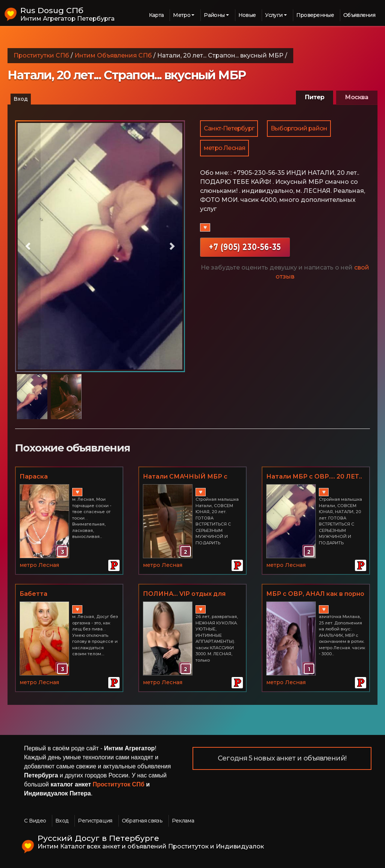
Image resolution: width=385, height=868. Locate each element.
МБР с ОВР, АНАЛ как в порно (315, 594)
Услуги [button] (274, 15)
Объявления (359, 15)
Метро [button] (182, 15)
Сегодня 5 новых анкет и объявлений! (282, 758)
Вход (21, 99)
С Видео (35, 821)
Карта (156, 15)
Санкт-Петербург (229, 128)
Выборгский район (299, 128)
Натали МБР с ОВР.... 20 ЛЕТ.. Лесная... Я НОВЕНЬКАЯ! (314, 477)
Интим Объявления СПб (113, 55)
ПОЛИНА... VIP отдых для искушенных (184, 594)
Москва (357, 97)
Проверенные (315, 15)
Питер (315, 97)
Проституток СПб (119, 784)
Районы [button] (214, 15)
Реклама (183, 821)
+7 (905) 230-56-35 (245, 247)
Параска (34, 476)
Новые (247, 15)
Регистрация (95, 821)
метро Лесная (224, 148)
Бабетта (33, 594)
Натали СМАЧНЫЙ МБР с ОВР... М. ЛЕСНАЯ (185, 477)
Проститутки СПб (41, 55)
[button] (28, 246)
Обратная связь (142, 821)
